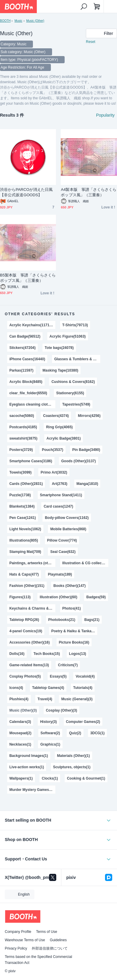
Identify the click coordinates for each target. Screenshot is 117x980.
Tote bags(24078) (59, 348)
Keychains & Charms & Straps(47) (32, 608)
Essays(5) (58, 676)
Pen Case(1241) (23, 518)
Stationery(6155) (70, 393)
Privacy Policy (16, 948)
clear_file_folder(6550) (28, 393)
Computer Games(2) (83, 722)
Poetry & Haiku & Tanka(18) (74, 631)
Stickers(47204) (22, 348)
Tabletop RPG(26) (24, 620)
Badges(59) (96, 597)
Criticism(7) (68, 665)
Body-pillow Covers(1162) (67, 518)
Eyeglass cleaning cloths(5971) (32, 404)
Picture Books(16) (74, 642)
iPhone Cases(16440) (27, 359)
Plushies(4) (19, 699)
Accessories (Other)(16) (29, 642)
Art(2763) (60, 484)
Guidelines (58, 940)
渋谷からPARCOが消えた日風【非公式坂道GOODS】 (26, 192)
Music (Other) (35, 21)
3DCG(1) (98, 733)
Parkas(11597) (21, 370)
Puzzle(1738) (20, 495)
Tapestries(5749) (76, 404)
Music (18, 21)
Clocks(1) (50, 778)
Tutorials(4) (83, 688)
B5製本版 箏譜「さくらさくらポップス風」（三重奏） (28, 278)
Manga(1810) (87, 484)
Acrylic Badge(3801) (63, 438)
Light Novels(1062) (25, 529)
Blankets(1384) (22, 506)
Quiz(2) (75, 733)
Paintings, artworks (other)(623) (32, 563)
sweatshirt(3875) (23, 438)
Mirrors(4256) (89, 416)
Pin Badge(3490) (86, 450)
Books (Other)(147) (70, 586)
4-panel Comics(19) (26, 631)
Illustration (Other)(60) (59, 597)
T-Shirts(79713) (75, 325)
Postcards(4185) (23, 427)
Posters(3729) (21, 450)
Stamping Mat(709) (25, 552)
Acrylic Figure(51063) (67, 336)
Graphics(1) (50, 744)
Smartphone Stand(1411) (61, 495)
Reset (91, 42)
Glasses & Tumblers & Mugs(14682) (77, 359)
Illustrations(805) (24, 540)
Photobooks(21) (62, 620)
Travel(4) (45, 699)
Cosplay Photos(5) (25, 676)
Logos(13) (78, 654)
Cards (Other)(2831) (26, 484)
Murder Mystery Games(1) (31, 790)
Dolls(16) (17, 654)
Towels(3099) (20, 472)
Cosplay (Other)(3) (61, 710)
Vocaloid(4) (85, 676)
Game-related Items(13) (29, 665)
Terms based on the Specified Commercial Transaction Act (38, 960)
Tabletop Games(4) (48, 688)
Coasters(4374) (56, 416)
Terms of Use (47, 932)
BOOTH (5, 21)
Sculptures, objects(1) (72, 767)
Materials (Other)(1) (74, 756)
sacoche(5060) (22, 416)
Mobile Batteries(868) (68, 529)
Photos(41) (72, 608)
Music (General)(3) (77, 699)
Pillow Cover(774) (62, 540)
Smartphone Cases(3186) (31, 461)
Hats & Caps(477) (24, 574)
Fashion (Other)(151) (27, 586)
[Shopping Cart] (97, 7)
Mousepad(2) (20, 733)
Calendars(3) (20, 722)
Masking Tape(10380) (60, 370)
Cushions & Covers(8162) (73, 382)
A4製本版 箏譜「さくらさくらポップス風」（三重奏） (89, 192)
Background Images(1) (29, 756)
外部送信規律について (50, 948)
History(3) (48, 722)
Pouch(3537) (53, 450)
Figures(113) (20, 597)
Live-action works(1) (27, 767)
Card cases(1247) (58, 506)
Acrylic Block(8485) (26, 382)
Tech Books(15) (47, 654)
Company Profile (18, 932)
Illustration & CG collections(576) (85, 563)
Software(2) (50, 733)
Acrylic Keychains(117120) (32, 325)
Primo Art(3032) (54, 472)
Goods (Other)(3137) (79, 461)
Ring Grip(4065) (59, 427)
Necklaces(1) (20, 744)
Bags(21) (92, 620)
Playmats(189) (60, 574)
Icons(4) (16, 688)
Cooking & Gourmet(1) (86, 778)
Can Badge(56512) (25, 336)
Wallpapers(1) (21, 778)
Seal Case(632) (63, 552)
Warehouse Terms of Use (25, 940)
